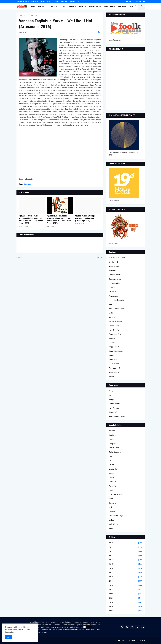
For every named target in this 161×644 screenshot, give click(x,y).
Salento (112, 499)
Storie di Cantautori (116, 351)
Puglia (111, 490)
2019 (126, 581)
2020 (126, 585)
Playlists (112, 338)
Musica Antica (114, 326)
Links (79, 2)
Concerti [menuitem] (53, 6)
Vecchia (99, 257)
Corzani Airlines (115, 283)
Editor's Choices (45, 2)
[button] (136, 6)
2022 (126, 594)
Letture (111, 313)
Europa (111, 400)
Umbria (111, 520)
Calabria (112, 439)
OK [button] (8, 637)
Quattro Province (115, 494)
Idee (110, 304)
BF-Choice (113, 270)
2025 (126, 607)
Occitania (112, 482)
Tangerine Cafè (114, 368)
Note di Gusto (114, 330)
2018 (126, 577)
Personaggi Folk (115, 334)
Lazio (111, 461)
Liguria (111, 465)
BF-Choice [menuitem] (122, 6)
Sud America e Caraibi (117, 416)
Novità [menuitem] (82, 6)
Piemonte (112, 486)
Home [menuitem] (33, 6)
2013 (126, 556)
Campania (113, 444)
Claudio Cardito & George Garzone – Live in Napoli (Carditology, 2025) (85, 218)
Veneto (111, 528)
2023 (126, 598)
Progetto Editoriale (23, 2)
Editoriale (112, 292)
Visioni (111, 377)
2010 (126, 543)
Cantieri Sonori (114, 275)
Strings (111, 355)
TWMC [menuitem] (132, 6)
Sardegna (112, 503)
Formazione (113, 296)
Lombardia (113, 469)
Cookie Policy (120, 640)
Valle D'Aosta (114, 524)
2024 (126, 602)
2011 (126, 547)
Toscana (112, 511)
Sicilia (111, 507)
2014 (126, 560)
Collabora (56, 2)
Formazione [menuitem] (109, 6)
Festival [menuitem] (42, 6)
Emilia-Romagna (115, 452)
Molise (111, 478)
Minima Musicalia (115, 321)
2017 (126, 573)
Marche (112, 473)
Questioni (112, 343)
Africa (111, 391)
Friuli (111, 456)
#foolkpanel (113, 262)
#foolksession (114, 266)
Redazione (34, 2)
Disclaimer (132, 640)
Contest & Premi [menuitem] (68, 6)
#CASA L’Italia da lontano (118, 258)
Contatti (64, 2)
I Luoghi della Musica (117, 300)
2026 (126, 611)
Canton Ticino (114, 448)
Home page (23, 16)
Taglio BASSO (114, 364)
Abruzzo (112, 431)
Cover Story (113, 288)
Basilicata (112, 435)
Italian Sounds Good (116, 309)
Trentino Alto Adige (116, 516)
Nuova (20, 257)
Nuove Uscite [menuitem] (94, 6)
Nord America (114, 408)
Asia (110, 395)
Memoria (112, 317)
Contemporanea (115, 279)
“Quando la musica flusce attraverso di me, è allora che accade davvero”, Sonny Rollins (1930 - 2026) (31, 220)
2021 (126, 590)
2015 (126, 564)
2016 (126, 568)
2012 (126, 551)
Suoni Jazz (33, 16)
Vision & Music (114, 372)
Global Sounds (114, 404)
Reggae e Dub (114, 347)
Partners (72, 2)
